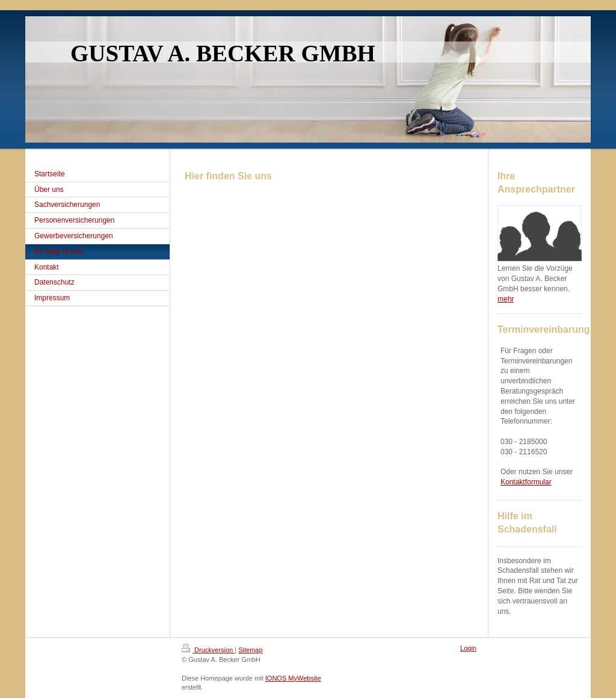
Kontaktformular (526, 482)
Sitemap (250, 650)
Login (468, 648)
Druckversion (208, 650)
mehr (506, 299)
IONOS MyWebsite (293, 678)
